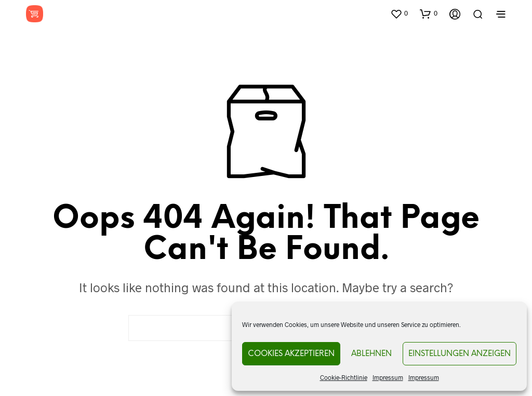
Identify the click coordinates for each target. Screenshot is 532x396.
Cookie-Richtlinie (344, 377)
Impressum (388, 377)
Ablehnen (371, 354)
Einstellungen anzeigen (460, 354)
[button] (399, 13)
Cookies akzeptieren (291, 354)
